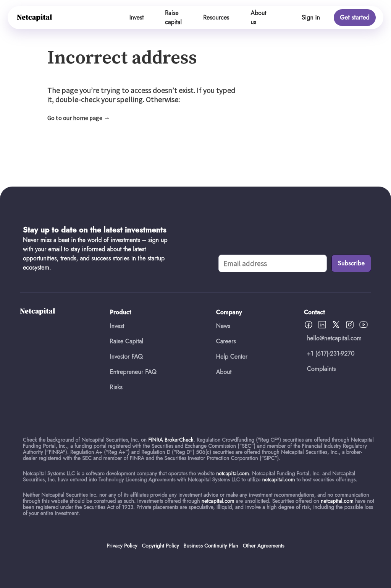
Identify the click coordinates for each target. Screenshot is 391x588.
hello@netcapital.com (334, 338)
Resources (216, 17)
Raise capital (173, 17)
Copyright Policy (161, 546)
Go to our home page (75, 118)
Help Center (232, 357)
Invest (137, 17)
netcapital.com (233, 473)
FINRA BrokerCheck (171, 440)
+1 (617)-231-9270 (331, 353)
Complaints (322, 369)
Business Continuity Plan (211, 546)
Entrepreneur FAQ (133, 372)
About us (259, 17)
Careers (226, 341)
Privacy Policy (122, 546)
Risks (116, 387)
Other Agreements (264, 546)
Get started (355, 17)
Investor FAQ (126, 357)
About (224, 372)
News (223, 326)
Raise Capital (127, 341)
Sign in (311, 17)
